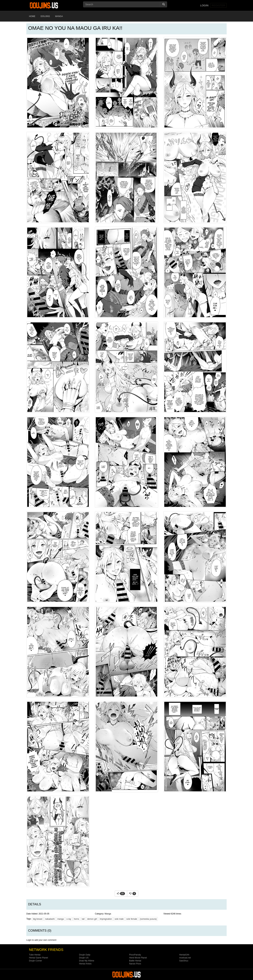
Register (218, 5)
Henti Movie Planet (138, 958)
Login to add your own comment (41, 940)
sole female (132, 919)
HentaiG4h (184, 955)
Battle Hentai (135, 961)
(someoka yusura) (148, 919)
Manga (59, 16)
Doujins (45, 16)
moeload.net (185, 958)
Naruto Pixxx (135, 964)
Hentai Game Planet (38, 958)
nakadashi (50, 919)
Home (32, 16)
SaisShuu (184, 961)
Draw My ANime (87, 961)
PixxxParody (135, 955)
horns (76, 919)
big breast (38, 919)
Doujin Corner (35, 961)
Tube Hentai (35, 955)
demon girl (92, 919)
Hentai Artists (85, 964)
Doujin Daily (85, 955)
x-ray (69, 919)
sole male (119, 919)
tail (83, 919)
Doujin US (84, 958)
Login (204, 5)
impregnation (106, 919)
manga (61, 919)
